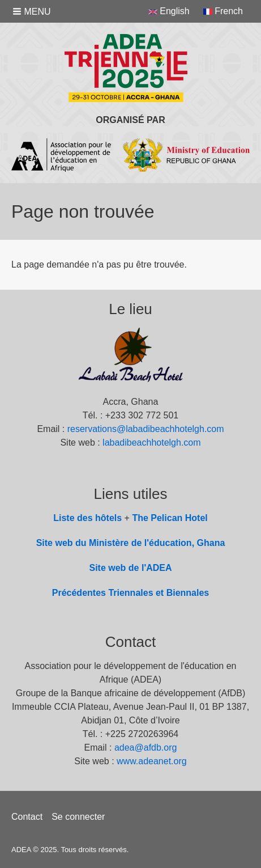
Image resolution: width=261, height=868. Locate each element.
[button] (33, 11)
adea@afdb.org (146, 748)
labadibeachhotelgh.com (151, 443)
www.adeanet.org (152, 761)
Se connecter (78, 817)
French (223, 11)
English (169, 11)
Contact (27, 817)
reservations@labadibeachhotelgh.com (146, 429)
